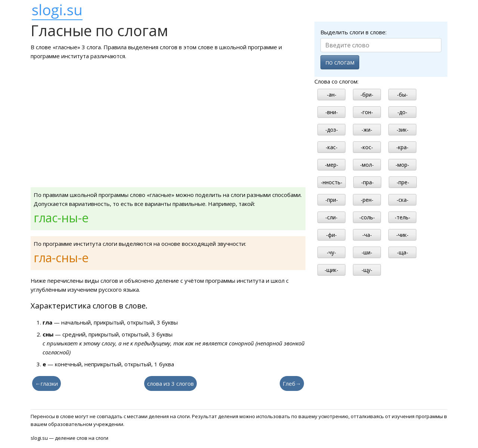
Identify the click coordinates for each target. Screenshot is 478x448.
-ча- (367, 235)
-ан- (332, 95)
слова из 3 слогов (170, 383)
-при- (332, 200)
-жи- (367, 130)
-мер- (332, 165)
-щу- (367, 270)
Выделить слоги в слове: (353, 32)
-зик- (403, 130)
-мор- (402, 165)
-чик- (402, 235)
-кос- (367, 147)
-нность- (332, 182)
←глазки (46, 383)
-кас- (332, 147)
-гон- (367, 112)
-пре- (403, 182)
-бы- (402, 95)
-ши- (367, 252)
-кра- (402, 147)
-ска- (403, 200)
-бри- (367, 95)
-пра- (367, 182)
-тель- (403, 217)
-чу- (331, 252)
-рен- (367, 200)
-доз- (332, 130)
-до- (402, 112)
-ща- (403, 252)
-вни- (332, 112)
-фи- (331, 235)
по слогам (340, 62)
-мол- (367, 165)
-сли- (331, 217)
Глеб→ (292, 383)
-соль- (367, 217)
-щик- (331, 270)
